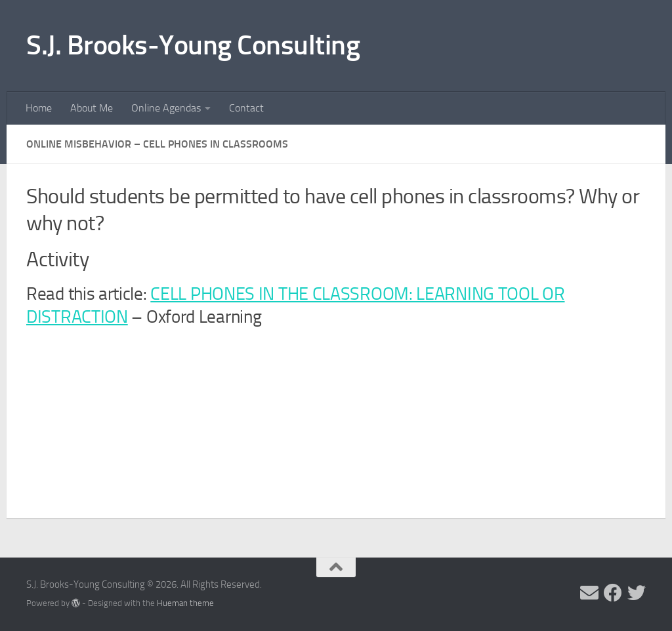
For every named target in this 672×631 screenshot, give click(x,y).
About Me (92, 108)
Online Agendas (166, 108)
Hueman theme (185, 603)
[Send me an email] (589, 593)
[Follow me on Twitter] (637, 593)
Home (39, 108)
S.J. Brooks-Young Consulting (193, 45)
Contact (246, 108)
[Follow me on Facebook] (613, 593)
